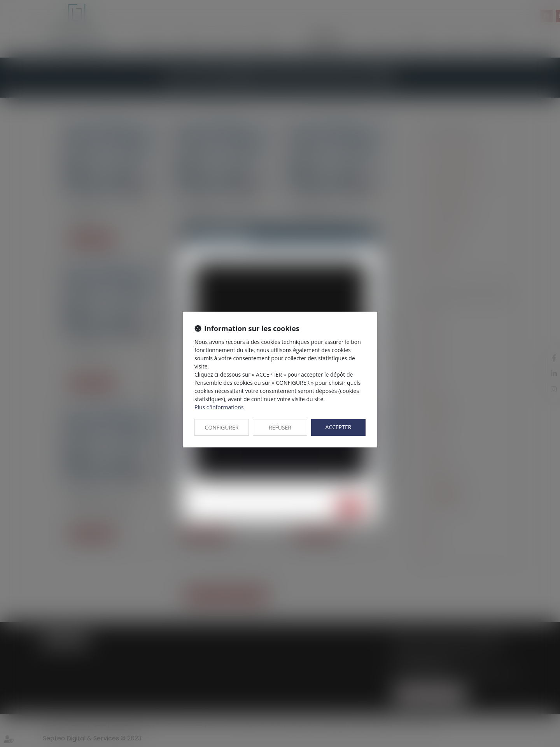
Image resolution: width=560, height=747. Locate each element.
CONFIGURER (222, 427)
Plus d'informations (219, 407)
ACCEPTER (339, 427)
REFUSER (280, 427)
